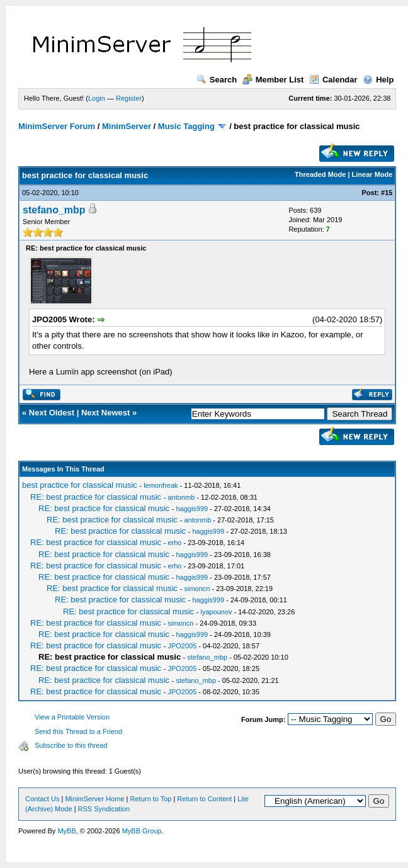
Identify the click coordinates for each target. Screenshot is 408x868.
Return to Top (151, 799)
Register (129, 98)
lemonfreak (161, 485)
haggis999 (192, 509)
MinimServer (127, 126)
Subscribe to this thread (71, 745)
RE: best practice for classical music (96, 497)
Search (217, 80)
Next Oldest (52, 413)
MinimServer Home (94, 799)
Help (378, 80)
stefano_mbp (54, 210)
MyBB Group (142, 831)
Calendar (333, 80)
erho (174, 543)
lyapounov (216, 612)
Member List (273, 80)
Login (97, 98)
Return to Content (204, 799)
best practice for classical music (80, 485)
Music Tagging (186, 126)
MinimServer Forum (57, 126)
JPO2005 (182, 646)
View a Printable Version (72, 717)
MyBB (66, 831)
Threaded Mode (320, 174)
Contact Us (42, 799)
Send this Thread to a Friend (78, 731)
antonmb (181, 497)
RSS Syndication (104, 809)
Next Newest (105, 413)
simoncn (197, 589)
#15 (387, 193)
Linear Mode (372, 174)
